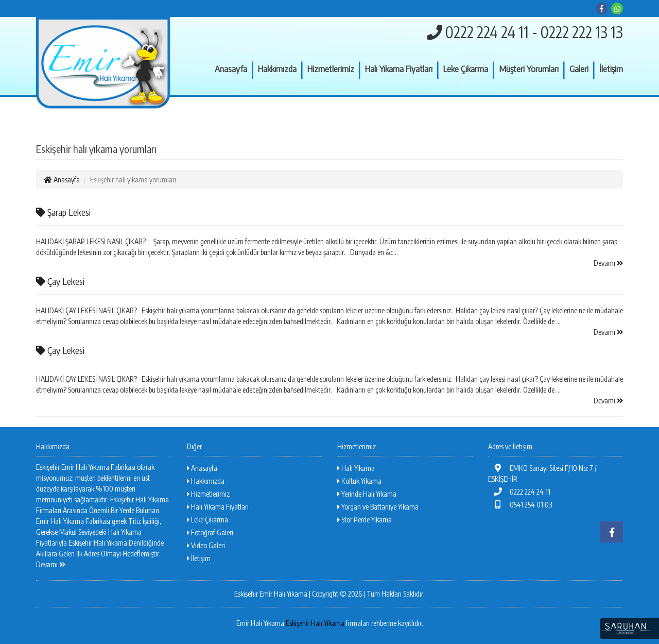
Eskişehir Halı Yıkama (315, 623)
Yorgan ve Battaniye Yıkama (378, 507)
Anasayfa (231, 69)
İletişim (611, 69)
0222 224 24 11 (519, 492)
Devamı (608, 263)
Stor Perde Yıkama (365, 520)
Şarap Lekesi (63, 212)
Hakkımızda (277, 69)
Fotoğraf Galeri (210, 532)
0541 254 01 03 (520, 505)
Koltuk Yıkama (359, 481)
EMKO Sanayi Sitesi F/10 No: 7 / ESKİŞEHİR (542, 473)
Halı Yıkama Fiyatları (399, 69)
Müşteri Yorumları (529, 69)
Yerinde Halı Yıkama (367, 494)
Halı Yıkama (356, 468)
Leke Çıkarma (466, 69)
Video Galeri (206, 545)
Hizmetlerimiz (331, 69)
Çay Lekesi (60, 281)
